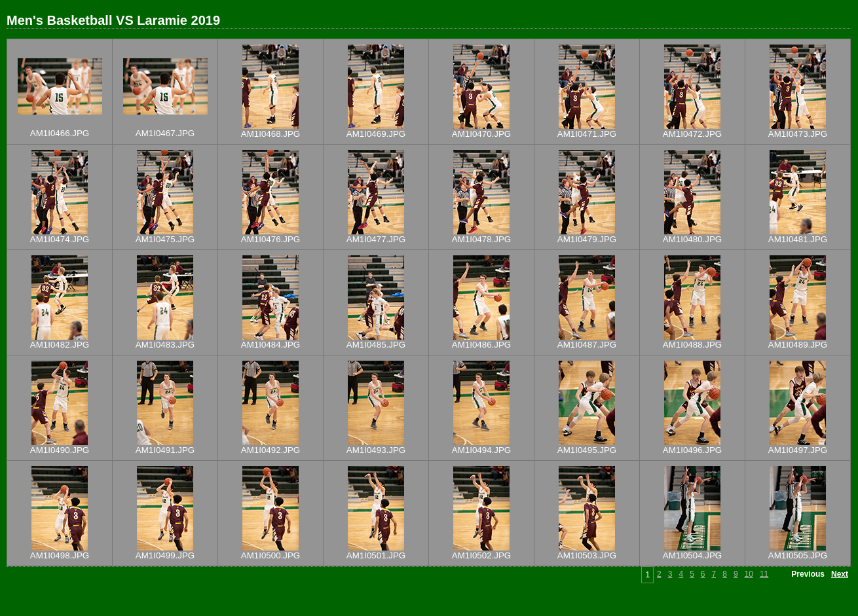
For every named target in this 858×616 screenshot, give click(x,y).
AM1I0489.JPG (798, 345)
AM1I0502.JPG (481, 555)
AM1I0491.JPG (165, 450)
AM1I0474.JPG (60, 239)
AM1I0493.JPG (376, 450)
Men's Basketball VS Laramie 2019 (113, 20)
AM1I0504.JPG (692, 555)
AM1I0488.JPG (692, 345)
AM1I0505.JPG (798, 555)
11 (764, 574)
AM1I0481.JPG (798, 239)
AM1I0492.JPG (270, 450)
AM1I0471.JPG (587, 134)
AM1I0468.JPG (270, 134)
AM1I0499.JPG (165, 555)
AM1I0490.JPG (60, 450)
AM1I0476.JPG (270, 239)
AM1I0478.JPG (481, 239)
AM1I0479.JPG (587, 239)
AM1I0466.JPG (60, 133)
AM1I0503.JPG (587, 555)
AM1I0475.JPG (165, 239)
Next (840, 574)
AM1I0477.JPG (376, 239)
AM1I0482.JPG (60, 345)
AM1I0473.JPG (798, 134)
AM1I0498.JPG (60, 555)
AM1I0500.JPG (270, 555)
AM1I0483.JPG (165, 345)
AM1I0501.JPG (376, 555)
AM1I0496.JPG (692, 450)
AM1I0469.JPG (376, 134)
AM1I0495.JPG (587, 450)
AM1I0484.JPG (270, 345)
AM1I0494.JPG (481, 450)
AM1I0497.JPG (798, 450)
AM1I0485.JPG (376, 345)
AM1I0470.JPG (481, 134)
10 (749, 574)
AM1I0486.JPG (481, 345)
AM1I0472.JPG (692, 134)
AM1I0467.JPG (165, 133)
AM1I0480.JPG (692, 239)
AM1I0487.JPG (587, 345)
